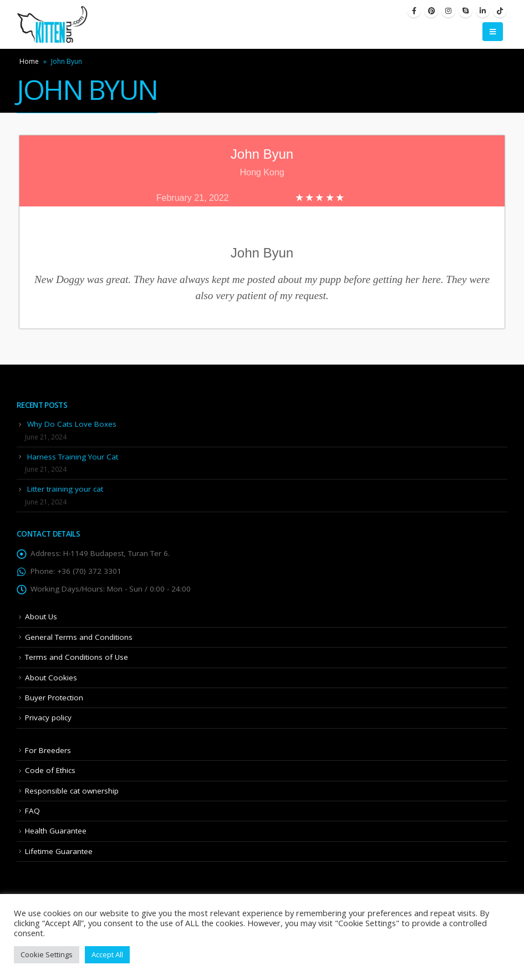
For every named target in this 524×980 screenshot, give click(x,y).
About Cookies (51, 678)
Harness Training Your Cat (73, 457)
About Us (41, 617)
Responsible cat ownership (72, 791)
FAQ (32, 811)
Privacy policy (48, 718)
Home (29, 61)
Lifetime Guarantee (59, 851)
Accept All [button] (107, 954)
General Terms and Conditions (79, 637)
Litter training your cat (65, 489)
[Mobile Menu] (493, 32)
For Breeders (48, 750)
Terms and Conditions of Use (77, 657)
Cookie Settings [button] (47, 954)
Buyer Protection (54, 698)
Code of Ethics (50, 770)
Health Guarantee (56, 831)
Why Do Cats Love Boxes (72, 424)
